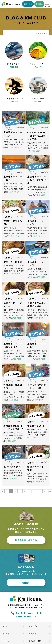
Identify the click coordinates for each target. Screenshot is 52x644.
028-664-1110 (28, 588)
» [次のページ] (44, 491)
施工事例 (6, 608)
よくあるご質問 (35, 615)
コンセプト (33, 601)
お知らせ (6, 623)
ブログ (31, 623)
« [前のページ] (3, 491)
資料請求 (39, 4)
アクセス (6, 615)
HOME (5, 601)
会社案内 (32, 608)
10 (34, 491)
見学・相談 (28, 4)
